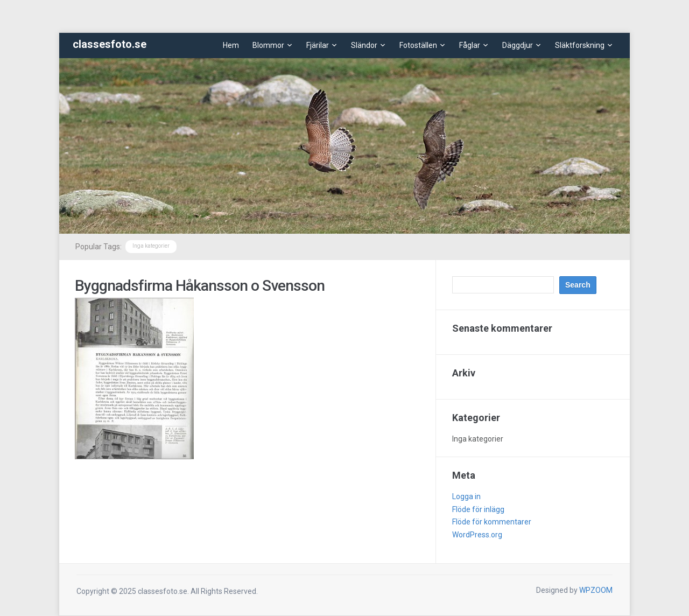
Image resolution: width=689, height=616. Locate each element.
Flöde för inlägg (478, 509)
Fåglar (470, 45)
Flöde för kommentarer (492, 522)
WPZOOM (596, 590)
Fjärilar (318, 45)
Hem (231, 45)
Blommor (268, 45)
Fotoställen (418, 45)
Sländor (364, 45)
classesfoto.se (110, 44)
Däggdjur (518, 45)
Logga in (466, 496)
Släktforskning (580, 45)
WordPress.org (477, 535)
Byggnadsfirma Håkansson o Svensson (200, 286)
